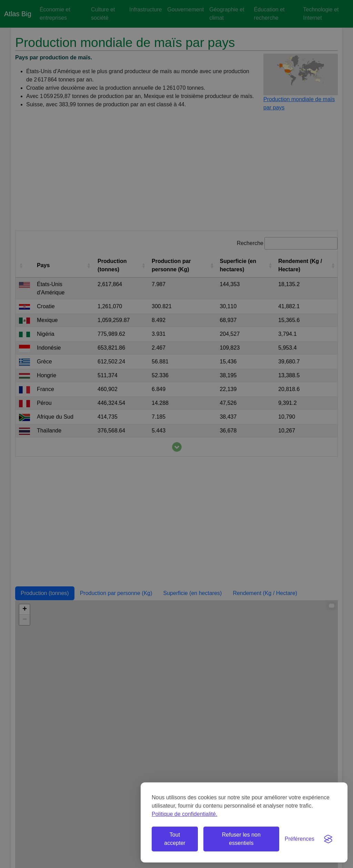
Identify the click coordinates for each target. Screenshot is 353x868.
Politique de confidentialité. (184, 814)
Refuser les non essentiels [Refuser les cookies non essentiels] (241, 839)
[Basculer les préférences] (300, 839)
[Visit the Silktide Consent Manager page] (328, 839)
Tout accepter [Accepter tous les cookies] (175, 839)
